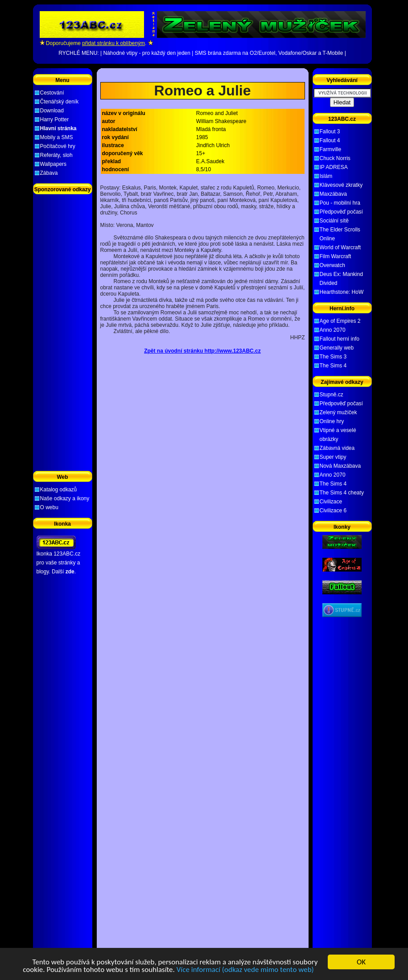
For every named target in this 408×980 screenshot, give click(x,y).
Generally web (337, 348)
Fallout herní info (340, 339)
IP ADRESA (334, 167)
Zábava (49, 173)
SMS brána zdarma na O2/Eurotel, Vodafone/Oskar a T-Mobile (269, 53)
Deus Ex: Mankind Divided (341, 279)
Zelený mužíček (338, 412)
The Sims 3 (333, 357)
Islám (326, 176)
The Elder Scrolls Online (340, 234)
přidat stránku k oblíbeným (113, 43)
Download (52, 111)
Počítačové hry (58, 146)
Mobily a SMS (57, 137)
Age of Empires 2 (340, 321)
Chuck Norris (335, 158)
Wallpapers (54, 164)
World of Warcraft (340, 247)
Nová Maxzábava (340, 466)
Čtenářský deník (60, 102)
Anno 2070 (333, 330)
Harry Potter (55, 119)
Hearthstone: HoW (342, 292)
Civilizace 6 (333, 511)
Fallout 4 (330, 140)
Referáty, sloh (56, 155)
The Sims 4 (333, 366)
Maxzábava (333, 194)
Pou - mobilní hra (340, 203)
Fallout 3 (330, 132)
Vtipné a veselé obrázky (338, 435)
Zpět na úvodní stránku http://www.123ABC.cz (202, 351)
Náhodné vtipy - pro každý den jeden (146, 53)
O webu (49, 507)
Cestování (52, 93)
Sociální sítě (334, 221)
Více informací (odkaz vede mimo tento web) (245, 970)
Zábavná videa (337, 448)
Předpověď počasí (341, 212)
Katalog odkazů (59, 490)
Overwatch (332, 265)
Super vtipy (333, 457)
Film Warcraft (336, 256)
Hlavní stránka (58, 128)
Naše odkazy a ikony (65, 498)
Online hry (332, 421)
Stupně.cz (332, 395)
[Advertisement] (202, 75)
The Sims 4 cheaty (342, 493)
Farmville (331, 149)
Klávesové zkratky (341, 185)
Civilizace (331, 502)
